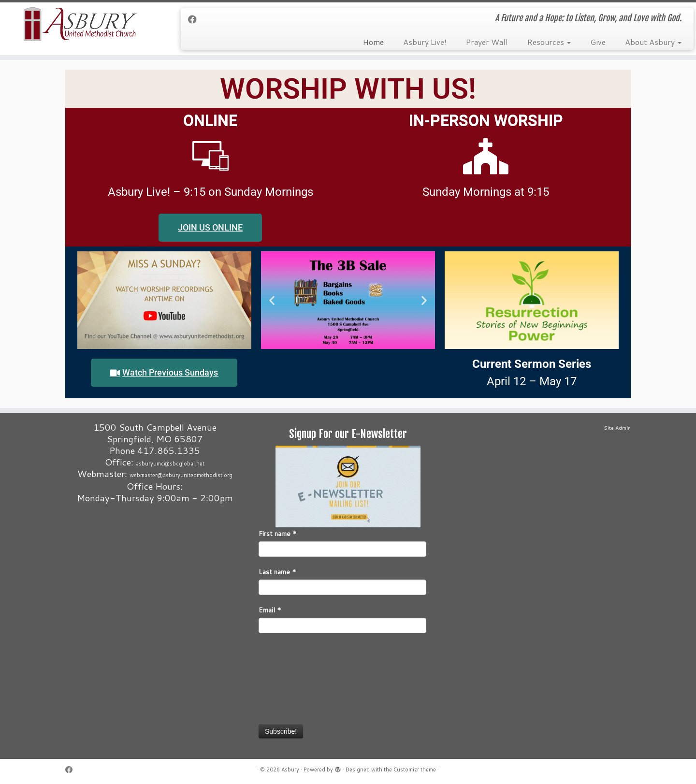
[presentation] (298, 678)
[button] (272, 300)
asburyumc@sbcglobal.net (170, 464)
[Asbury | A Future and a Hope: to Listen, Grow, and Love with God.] (80, 24)
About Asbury (653, 42)
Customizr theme (415, 769)
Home (373, 42)
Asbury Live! (425, 42)
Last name (277, 572)
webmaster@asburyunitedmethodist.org (181, 475)
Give (598, 42)
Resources (549, 42)
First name (278, 534)
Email (270, 610)
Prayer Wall (487, 42)
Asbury (290, 769)
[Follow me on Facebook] (196, 19)
